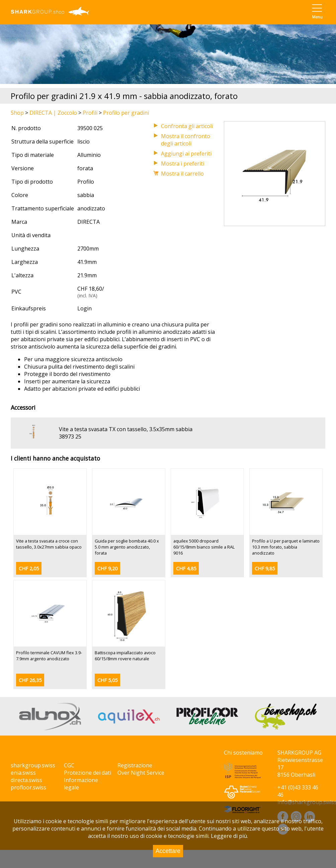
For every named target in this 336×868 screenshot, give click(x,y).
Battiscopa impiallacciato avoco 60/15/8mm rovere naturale (125, 656)
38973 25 (70, 437)
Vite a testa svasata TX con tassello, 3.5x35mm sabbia (126, 429)
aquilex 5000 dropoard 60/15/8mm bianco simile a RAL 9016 (204, 547)
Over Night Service (141, 773)
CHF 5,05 (107, 680)
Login (85, 308)
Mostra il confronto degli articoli (186, 140)
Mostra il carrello (182, 174)
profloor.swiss (28, 787)
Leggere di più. (229, 836)
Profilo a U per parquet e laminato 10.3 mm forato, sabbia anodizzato (286, 547)
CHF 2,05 (29, 568)
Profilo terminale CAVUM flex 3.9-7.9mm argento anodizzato (49, 656)
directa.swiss (26, 780)
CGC (69, 765)
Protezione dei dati (88, 773)
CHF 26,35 (30, 680)
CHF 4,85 (186, 568)
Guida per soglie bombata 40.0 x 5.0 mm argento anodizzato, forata (127, 547)
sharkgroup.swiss (33, 765)
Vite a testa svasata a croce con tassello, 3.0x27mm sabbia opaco (49, 544)
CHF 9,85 (265, 568)
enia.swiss (23, 773)
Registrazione (135, 765)
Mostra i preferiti (183, 164)
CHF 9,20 (107, 568)
